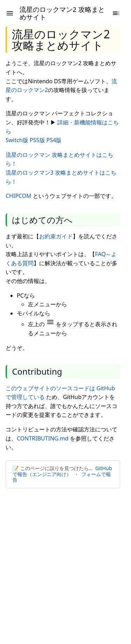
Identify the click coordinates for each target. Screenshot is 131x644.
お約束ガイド (56, 236)
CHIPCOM (19, 196)
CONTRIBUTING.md (43, 438)
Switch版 (17, 140)
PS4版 (54, 140)
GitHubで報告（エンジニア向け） (62, 471)
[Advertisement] (65, 562)
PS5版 (37, 140)
